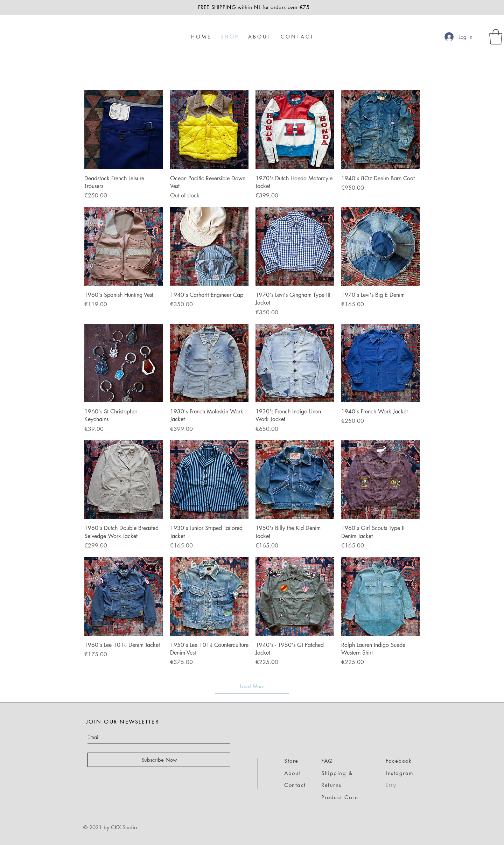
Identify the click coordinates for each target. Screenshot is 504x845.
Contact (295, 785)
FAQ (327, 761)
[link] (496, 37)
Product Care (340, 797)
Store (291, 761)
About (292, 773)
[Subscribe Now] (159, 760)
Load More (252, 686)
